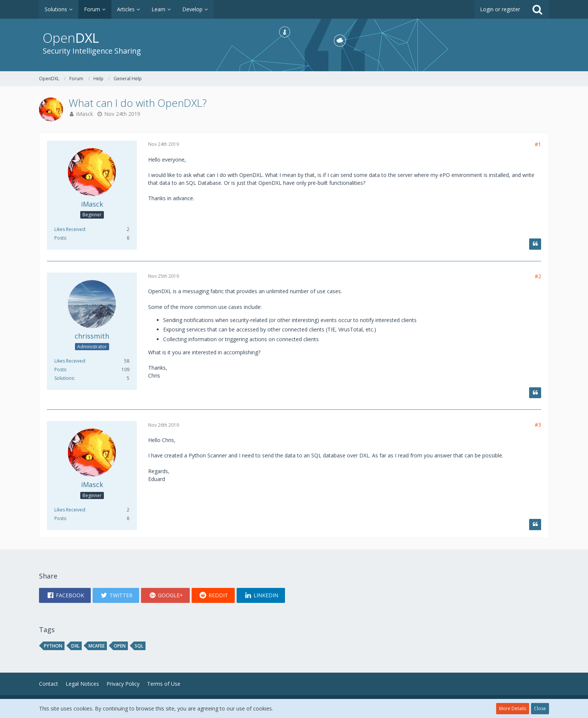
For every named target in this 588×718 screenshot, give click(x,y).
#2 (538, 276)
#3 (538, 425)
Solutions (64, 378)
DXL (75, 646)
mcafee (97, 646)
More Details (513, 708)
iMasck (85, 114)
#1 (538, 144)
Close (540, 708)
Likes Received (70, 229)
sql (139, 646)
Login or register (500, 9)
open (120, 646)
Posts (60, 238)
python (53, 646)
